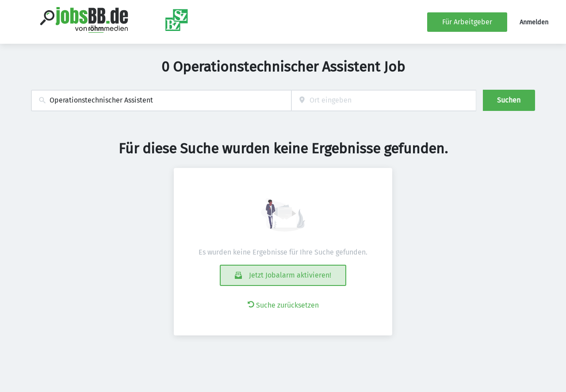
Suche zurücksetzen (283, 305)
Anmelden (534, 22)
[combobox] (161, 101)
